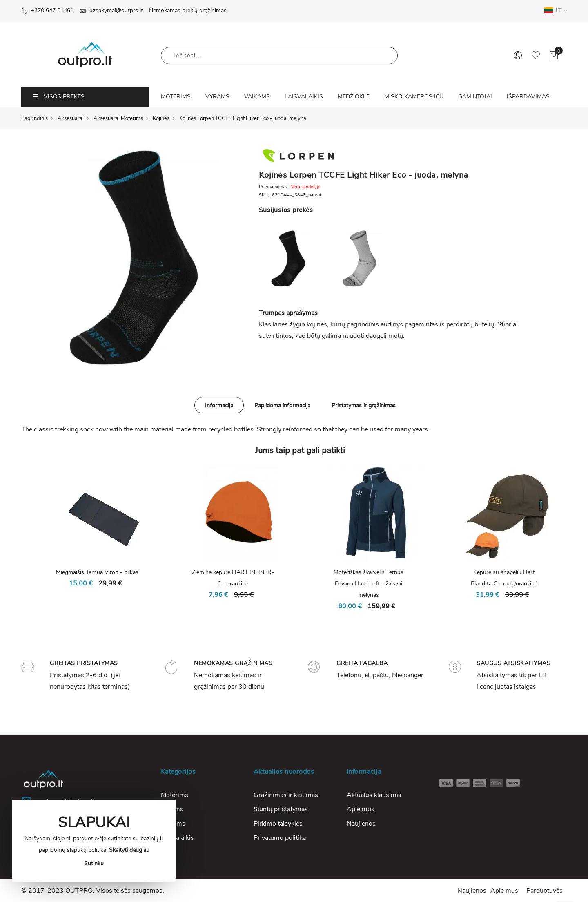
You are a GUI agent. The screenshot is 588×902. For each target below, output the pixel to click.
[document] (94, 841)
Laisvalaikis (177, 838)
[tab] (219, 405)
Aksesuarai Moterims (118, 118)
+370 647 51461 (47, 10)
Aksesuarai (71, 118)
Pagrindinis (35, 118)
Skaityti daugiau (129, 850)
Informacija (219, 405)
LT (555, 10)
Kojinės (161, 118)
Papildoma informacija (282, 405)
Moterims (175, 795)
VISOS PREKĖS (59, 97)
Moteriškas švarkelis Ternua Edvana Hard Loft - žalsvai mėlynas (369, 584)
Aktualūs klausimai (374, 795)
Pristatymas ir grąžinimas (364, 405)
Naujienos (361, 824)
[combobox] (279, 56)
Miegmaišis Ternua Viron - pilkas (97, 572)
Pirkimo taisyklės (278, 824)
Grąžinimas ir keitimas (286, 795)
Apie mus (361, 809)
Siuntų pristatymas (281, 809)
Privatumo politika (280, 838)
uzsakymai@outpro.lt (111, 10)
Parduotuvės (545, 891)
